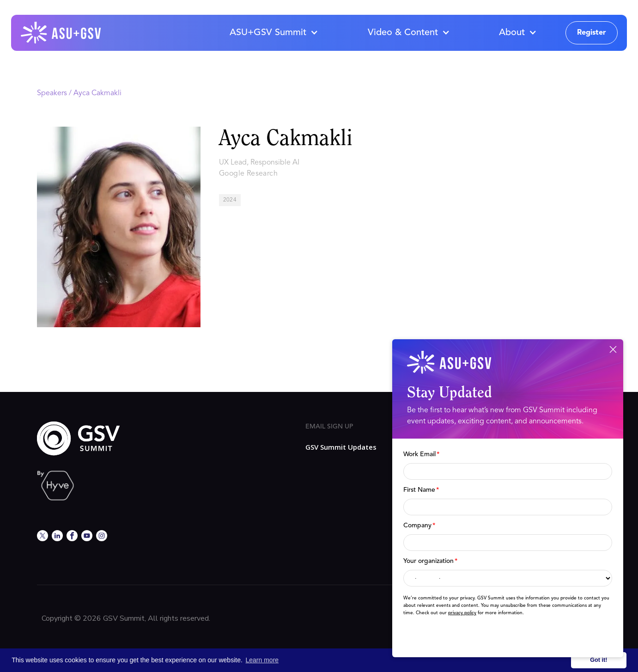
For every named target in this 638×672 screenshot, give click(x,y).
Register (592, 33)
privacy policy (462, 613)
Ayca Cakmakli (97, 93)
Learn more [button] (262, 660)
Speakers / (55, 93)
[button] (273, 33)
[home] (61, 33)
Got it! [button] (599, 660)
